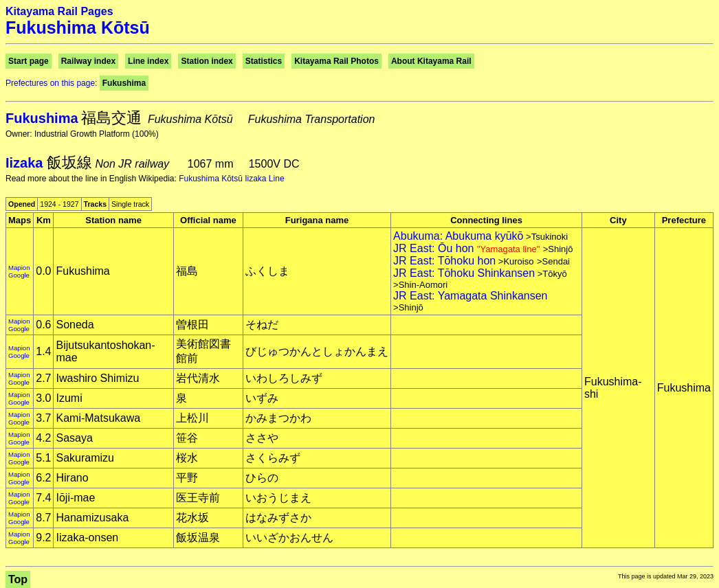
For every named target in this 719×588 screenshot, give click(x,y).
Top (18, 579)
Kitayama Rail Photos (336, 61)
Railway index (88, 61)
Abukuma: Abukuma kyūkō (458, 236)
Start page (29, 61)
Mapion (19, 268)
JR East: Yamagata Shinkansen (470, 296)
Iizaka (26, 163)
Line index (148, 61)
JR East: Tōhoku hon (444, 261)
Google (19, 275)
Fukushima (124, 83)
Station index (207, 61)
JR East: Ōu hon (468, 248)
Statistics (264, 61)
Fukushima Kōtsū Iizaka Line (231, 179)
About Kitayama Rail (431, 61)
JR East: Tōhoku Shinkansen (464, 273)
